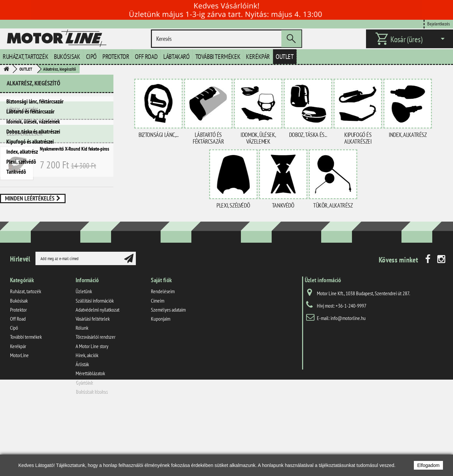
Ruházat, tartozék (25, 57)
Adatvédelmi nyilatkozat (98, 375)
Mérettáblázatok (90, 438)
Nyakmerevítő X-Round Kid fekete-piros (74, 226)
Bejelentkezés (439, 24)
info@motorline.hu (348, 383)
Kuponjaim (161, 384)
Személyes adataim (168, 375)
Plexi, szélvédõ (21, 162)
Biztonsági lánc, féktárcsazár (35, 101)
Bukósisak (67, 57)
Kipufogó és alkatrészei (30, 142)
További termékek (218, 57)
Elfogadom (428, 465)
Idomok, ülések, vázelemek (33, 122)
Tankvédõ (16, 172)
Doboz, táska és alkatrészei (33, 132)
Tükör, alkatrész (333, 205)
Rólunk (82, 393)
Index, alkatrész (22, 152)
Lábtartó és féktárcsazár (30, 111)
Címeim (158, 366)
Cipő (91, 57)
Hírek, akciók (22, 190)
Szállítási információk (95, 366)
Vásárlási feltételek (93, 384)
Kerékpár (258, 57)
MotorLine (19, 420)
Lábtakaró (176, 57)
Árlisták (82, 429)
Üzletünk (84, 356)
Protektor (116, 57)
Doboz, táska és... (308, 135)
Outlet (285, 57)
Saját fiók (161, 345)
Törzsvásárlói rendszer (96, 402)
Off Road (146, 57)
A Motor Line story (92, 411)
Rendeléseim (163, 356)
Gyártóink (84, 447)
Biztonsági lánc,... (158, 135)
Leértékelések (25, 211)
